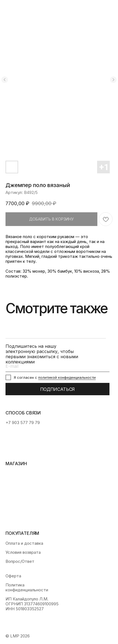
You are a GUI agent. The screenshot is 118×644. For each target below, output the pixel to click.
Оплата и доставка (24, 543)
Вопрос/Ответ (20, 561)
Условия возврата (23, 552)
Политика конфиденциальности (27, 587)
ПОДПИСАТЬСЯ (57, 389)
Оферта (13, 576)
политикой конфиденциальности (67, 377)
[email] (57, 366)
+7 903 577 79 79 (23, 423)
